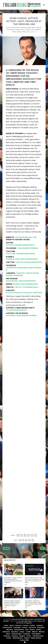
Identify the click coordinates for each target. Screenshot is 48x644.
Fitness (32, 630)
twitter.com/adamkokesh (29, 262)
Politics (23, 30)
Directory (19, 625)
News (33, 27)
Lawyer (22, 632)
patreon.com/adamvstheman (21, 315)
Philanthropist (17, 634)
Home (6, 625)
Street (32, 30)
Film (27, 630)
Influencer (6, 632)
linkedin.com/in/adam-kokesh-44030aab (23, 274)
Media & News (36, 638)
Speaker (28, 30)
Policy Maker (10, 30)
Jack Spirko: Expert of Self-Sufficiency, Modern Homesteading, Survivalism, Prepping (13, 580)
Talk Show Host (38, 636)
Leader (18, 27)
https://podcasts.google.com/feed (24, 293)
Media (29, 27)
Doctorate (32, 627)
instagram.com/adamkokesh (21, 281)
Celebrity (40, 625)
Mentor (35, 632)
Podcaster (38, 27)
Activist (8, 27)
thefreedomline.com (26, 237)
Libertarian (23, 27)
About (12, 625)
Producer (15, 636)
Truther (14, 32)
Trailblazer (38, 30)
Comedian (17, 627)
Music (8, 634)
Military (42, 632)
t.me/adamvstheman (28, 248)
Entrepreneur (19, 630)
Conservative (7, 627)
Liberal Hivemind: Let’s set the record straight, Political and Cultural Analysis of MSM (34, 580)
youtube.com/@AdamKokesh (21, 254)
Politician (17, 30)
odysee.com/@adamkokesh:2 (20, 245)
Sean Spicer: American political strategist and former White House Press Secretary (34, 603)
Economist (41, 627)
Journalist (15, 632)
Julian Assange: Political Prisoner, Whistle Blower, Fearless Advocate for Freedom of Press (12, 603)
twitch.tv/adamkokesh (26, 287)
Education (10, 630)
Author (13, 27)
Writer (24, 32)
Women (27, 638)
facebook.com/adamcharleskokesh (24, 269)
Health (38, 630)
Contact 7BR (24, 640)
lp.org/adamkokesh (16, 310)
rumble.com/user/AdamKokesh (22, 259)
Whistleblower (18, 638)
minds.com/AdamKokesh (26, 284)
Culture (25, 627)
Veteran (19, 32)
